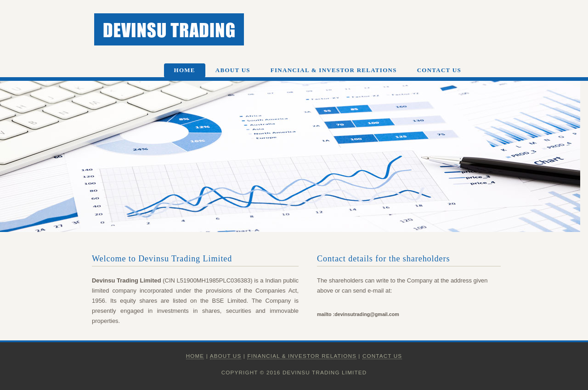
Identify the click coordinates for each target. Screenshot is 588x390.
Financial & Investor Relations (334, 70)
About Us (233, 70)
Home (185, 70)
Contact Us (439, 70)
